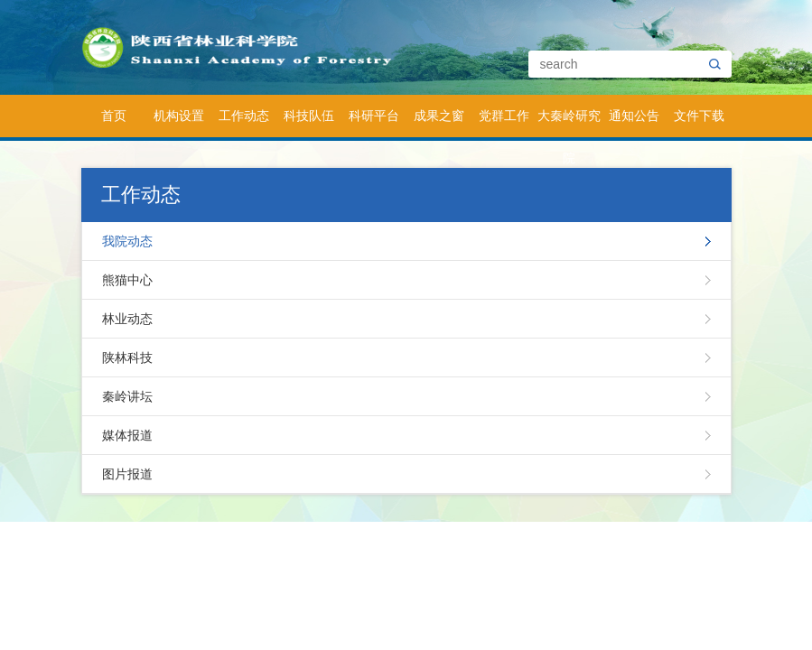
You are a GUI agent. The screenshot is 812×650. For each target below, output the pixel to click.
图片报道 (127, 474)
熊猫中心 (127, 280)
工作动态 (244, 116)
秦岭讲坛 (127, 396)
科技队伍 (309, 116)
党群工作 (504, 116)
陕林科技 (127, 357)
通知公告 (634, 116)
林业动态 (127, 319)
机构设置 (179, 116)
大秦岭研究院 (569, 123)
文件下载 (699, 116)
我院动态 (127, 241)
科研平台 (374, 116)
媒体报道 (127, 435)
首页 (114, 116)
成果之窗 (439, 116)
